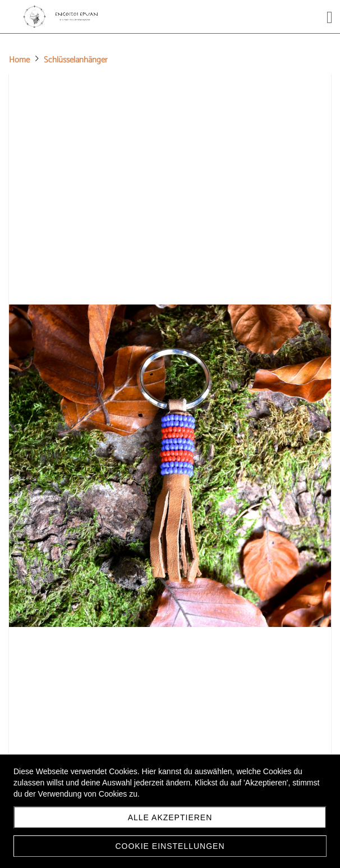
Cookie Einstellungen (170, 846)
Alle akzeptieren (170, 817)
